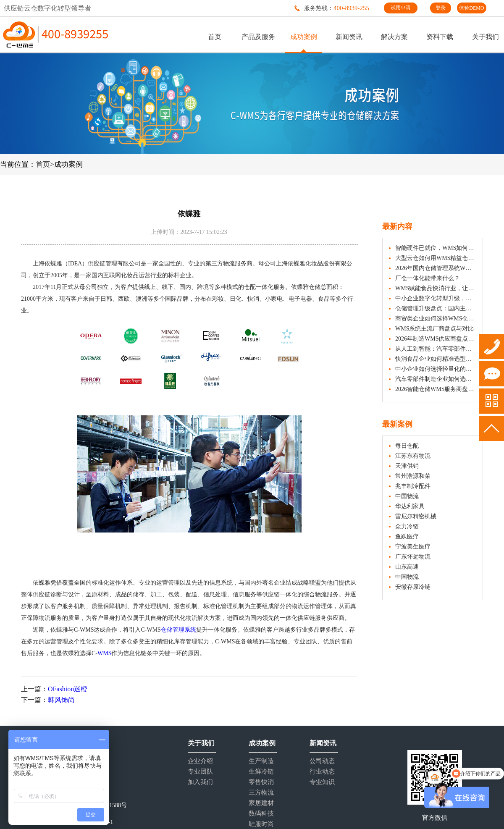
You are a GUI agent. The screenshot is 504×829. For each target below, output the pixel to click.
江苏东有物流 (413, 456)
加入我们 (200, 782)
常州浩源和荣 (413, 476)
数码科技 (261, 814)
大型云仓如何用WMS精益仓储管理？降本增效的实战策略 (436, 258)
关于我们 (486, 37)
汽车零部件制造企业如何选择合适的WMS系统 (436, 379)
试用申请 (401, 8)
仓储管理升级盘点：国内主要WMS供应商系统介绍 (436, 308)
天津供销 (407, 466)
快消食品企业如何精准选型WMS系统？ (436, 359)
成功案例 (304, 37)
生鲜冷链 (261, 772)
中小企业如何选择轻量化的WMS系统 (436, 369)
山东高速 (407, 567)
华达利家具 (410, 506)
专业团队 (200, 772)
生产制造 (261, 761)
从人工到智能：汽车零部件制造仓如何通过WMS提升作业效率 (436, 349)
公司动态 (322, 761)
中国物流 (407, 496)
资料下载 (440, 37)
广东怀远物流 (413, 557)
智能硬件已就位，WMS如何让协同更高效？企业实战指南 (436, 248)
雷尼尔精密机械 (416, 516)
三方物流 (261, 793)
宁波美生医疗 (413, 547)
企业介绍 (200, 761)
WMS (104, 653)
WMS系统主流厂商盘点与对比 (434, 329)
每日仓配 (407, 446)
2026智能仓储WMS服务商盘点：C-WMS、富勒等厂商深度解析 (436, 389)
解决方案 (394, 37)
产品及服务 (258, 37)
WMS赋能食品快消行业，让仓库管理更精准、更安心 (436, 288)
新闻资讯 (349, 37)
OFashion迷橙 (68, 689)
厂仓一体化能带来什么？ (428, 278)
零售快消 (261, 782)
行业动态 (322, 772)
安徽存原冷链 (413, 587)
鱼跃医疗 (407, 536)
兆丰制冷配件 (413, 486)
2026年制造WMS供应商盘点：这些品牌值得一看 (436, 339)
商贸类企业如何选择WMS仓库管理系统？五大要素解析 (436, 319)
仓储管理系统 (178, 630)
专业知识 (322, 782)
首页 (215, 37)
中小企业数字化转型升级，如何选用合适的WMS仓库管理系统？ (436, 298)
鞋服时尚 (261, 824)
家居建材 (261, 803)
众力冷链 (407, 526)
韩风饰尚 (61, 700)
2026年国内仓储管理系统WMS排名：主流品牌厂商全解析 (436, 268)
